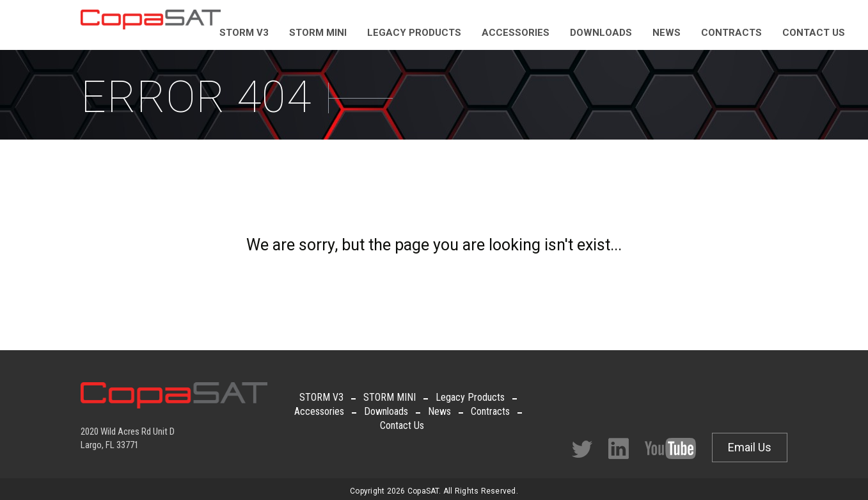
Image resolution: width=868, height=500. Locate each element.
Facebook (619, 448)
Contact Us (402, 425)
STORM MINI (390, 397)
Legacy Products (470, 397)
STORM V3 (321, 397)
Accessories (319, 411)
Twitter (582, 449)
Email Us (750, 447)
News (439, 411)
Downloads (386, 411)
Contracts (490, 411)
